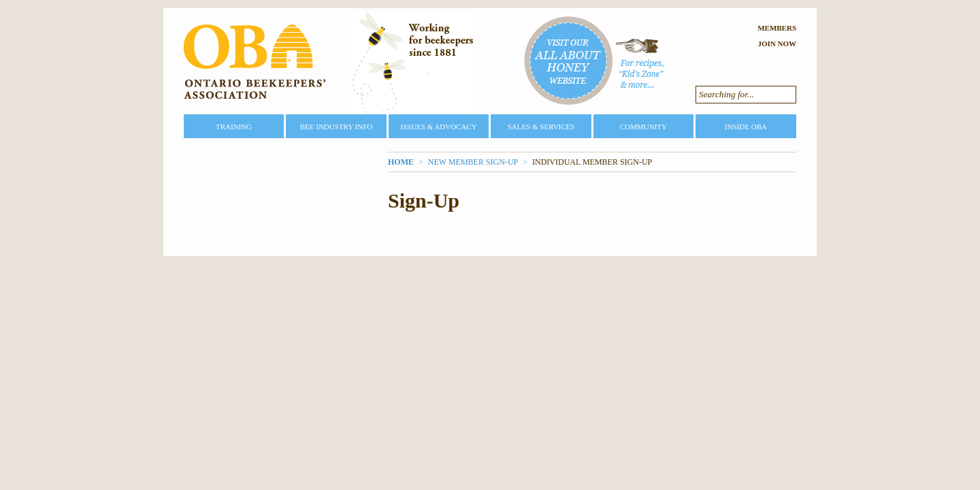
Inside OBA (746, 127)
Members (777, 28)
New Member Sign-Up (473, 162)
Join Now (777, 44)
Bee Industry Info (337, 127)
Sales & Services (541, 127)
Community (643, 127)
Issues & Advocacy (438, 127)
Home (401, 162)
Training (234, 127)
